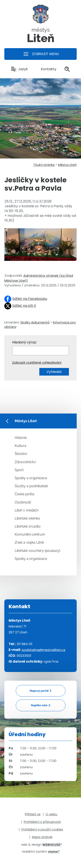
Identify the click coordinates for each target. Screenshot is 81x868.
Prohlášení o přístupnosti (42, 822)
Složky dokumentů (35, 322)
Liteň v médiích (27, 510)
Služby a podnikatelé (31, 486)
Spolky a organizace (31, 478)
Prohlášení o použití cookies (42, 829)
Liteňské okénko (27, 518)
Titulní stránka (44, 165)
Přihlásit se (33, 814)
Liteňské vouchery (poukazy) (37, 551)
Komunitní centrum (30, 534)
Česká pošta (25, 494)
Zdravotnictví (25, 462)
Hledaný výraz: (24, 342)
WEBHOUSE (52, 845)
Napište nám (39, 705)
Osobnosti (23, 502)
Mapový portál (39, 691)
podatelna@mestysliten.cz (44, 650)
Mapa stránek (42, 837)
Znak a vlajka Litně (29, 542)
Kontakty (46, 69)
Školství (21, 454)
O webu (51, 814)
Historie (21, 438)
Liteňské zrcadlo (28, 526)
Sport (19, 470)
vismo (54, 852)
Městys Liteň (67, 165)
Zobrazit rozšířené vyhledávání (37, 362)
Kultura (21, 446)
